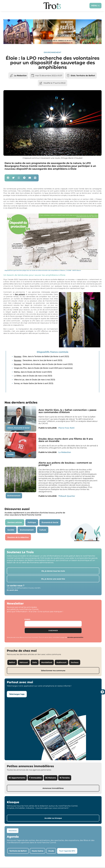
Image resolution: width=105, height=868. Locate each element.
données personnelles (75, 637)
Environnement (52, 52)
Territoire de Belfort (86, 76)
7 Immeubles (35, 778)
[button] (8, 178)
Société (10, 454)
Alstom (10, 428)
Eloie (73, 76)
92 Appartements (17, 778)
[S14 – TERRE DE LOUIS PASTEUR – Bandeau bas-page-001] (52, 43)
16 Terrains (65, 778)
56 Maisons (51, 778)
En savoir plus (12, 590)
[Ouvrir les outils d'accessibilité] (102, 692)
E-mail (27, 619)
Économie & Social (22, 428)
